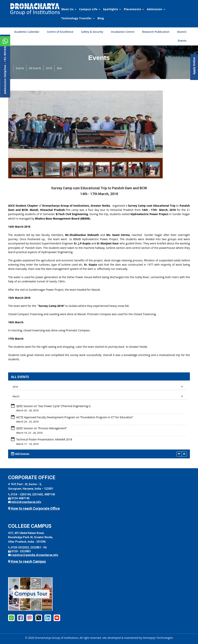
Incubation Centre (123, 32)
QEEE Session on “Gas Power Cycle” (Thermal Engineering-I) (53, 406)
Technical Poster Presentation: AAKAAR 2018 (44, 439)
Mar (59, 68)
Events (182, 41)
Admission (156, 9)
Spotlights (112, 9)
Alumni (182, 32)
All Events (35, 68)
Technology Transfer (78, 18)
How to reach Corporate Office (34, 508)
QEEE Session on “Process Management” (41, 428)
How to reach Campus (27, 561)
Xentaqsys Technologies (158, 638)
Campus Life (90, 9)
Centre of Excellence (60, 32)
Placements (134, 9)
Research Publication (156, 32)
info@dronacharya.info (26, 502)
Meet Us (69, 9)
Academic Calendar (27, 32)
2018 (49, 68)
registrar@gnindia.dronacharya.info (35, 555)
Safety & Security (92, 32)
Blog (101, 18)
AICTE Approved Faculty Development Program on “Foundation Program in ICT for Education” (74, 417)
